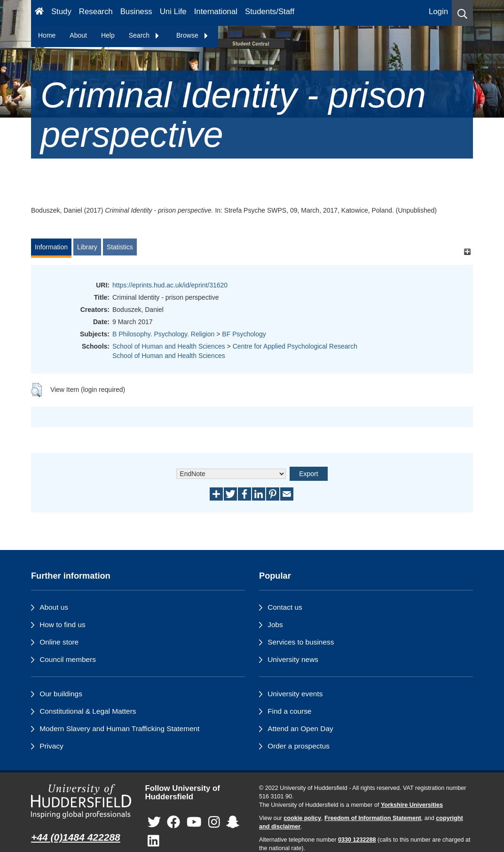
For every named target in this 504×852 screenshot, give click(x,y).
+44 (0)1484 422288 (76, 837)
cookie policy (302, 818)
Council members (68, 659)
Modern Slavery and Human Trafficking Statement (119, 729)
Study (61, 12)
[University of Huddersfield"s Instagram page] (214, 823)
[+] (467, 251)
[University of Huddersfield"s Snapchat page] (233, 823)
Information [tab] (51, 247)
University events (295, 694)
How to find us (63, 625)
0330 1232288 (357, 840)
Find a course (289, 711)
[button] (462, 13)
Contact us (285, 607)
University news (293, 659)
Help (108, 35)
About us (54, 607)
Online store (59, 642)
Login (438, 12)
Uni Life (173, 12)
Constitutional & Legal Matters (88, 711)
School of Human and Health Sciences (169, 346)
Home (47, 35)
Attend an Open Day (300, 729)
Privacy (51, 746)
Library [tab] (87, 247)
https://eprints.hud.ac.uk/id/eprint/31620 (170, 285)
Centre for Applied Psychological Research (295, 346)
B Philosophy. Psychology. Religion (163, 334)
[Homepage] (39, 13)
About (78, 35)
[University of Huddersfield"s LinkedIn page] (154, 841)
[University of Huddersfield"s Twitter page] (154, 823)
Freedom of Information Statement (373, 818)
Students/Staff (270, 12)
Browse (193, 35)
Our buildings (61, 694)
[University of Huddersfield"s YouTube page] (194, 823)
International (216, 12)
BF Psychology (244, 334)
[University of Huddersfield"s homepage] (81, 802)
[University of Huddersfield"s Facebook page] (173, 823)
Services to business (301, 642)
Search (144, 35)
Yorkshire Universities (412, 805)
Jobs (275, 625)
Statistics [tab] (120, 247)
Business (136, 12)
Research (96, 12)
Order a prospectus (299, 746)
